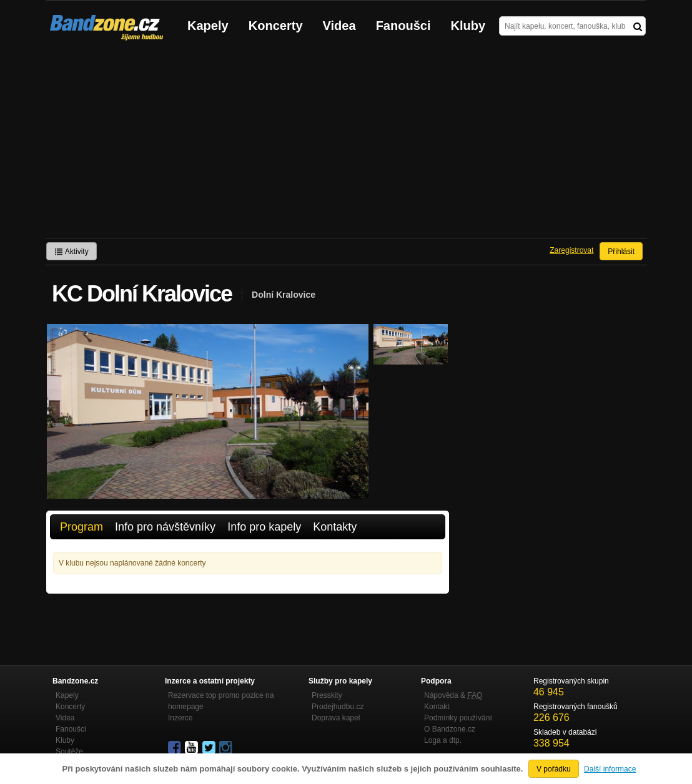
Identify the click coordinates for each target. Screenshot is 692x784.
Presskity (327, 695)
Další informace (610, 769)
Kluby (468, 26)
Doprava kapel (336, 718)
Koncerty (276, 26)
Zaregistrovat (571, 250)
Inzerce (180, 718)
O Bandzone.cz (450, 729)
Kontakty (335, 527)
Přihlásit (621, 252)
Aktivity (72, 252)
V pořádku (554, 769)
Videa (339, 26)
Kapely (208, 26)
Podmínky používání (458, 718)
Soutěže (69, 752)
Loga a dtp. (443, 740)
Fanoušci (403, 26)
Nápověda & (453, 695)
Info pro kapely (264, 527)
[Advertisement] (346, 144)
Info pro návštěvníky (165, 527)
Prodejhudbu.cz (338, 707)
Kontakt (437, 707)
